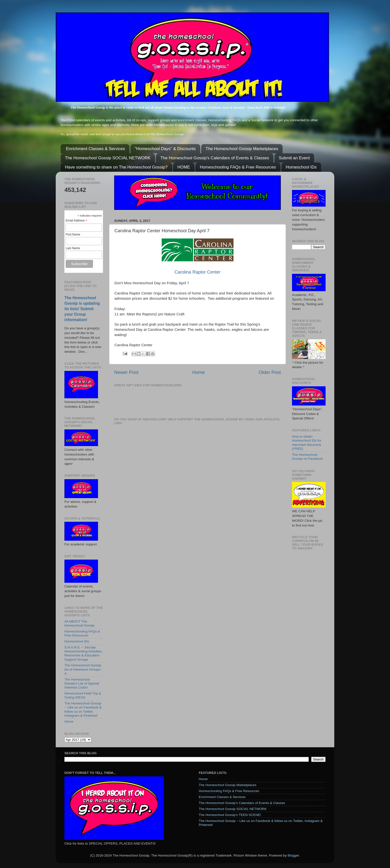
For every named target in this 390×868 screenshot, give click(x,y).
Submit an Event (294, 158)
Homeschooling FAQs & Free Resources (238, 167)
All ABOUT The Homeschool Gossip (79, 623)
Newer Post (126, 372)
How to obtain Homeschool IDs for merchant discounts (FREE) (307, 443)
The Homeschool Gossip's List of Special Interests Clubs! (82, 683)
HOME (184, 167)
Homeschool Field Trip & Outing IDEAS (83, 695)
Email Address (76, 221)
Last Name (73, 248)
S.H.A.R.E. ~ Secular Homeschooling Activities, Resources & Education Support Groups (83, 653)
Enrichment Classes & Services (95, 149)
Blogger (293, 855)
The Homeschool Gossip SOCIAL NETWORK (108, 158)
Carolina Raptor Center (197, 272)
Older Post (270, 372)
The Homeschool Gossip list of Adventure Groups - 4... (83, 669)
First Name (73, 234)
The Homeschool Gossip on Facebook (307, 457)
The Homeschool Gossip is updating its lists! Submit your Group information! (82, 309)
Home (198, 372)
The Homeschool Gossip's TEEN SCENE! (230, 815)
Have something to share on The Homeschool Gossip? (116, 167)
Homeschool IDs (301, 167)
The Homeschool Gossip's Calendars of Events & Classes (215, 158)
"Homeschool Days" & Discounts (165, 149)
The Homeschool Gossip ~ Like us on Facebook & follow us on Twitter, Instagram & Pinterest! (83, 709)
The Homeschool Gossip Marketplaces (242, 149)
